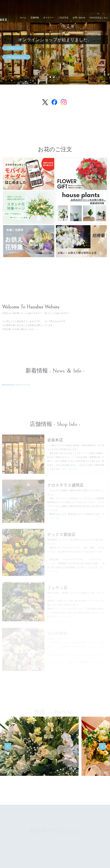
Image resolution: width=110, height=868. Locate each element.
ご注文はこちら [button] (13, 48)
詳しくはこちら (70, 471)
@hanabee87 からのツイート (16, 385)
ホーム (23, 17)
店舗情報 (35, 17)
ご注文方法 (63, 17)
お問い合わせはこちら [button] (16, 57)
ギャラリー (48, 17)
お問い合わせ (79, 17)
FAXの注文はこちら (99, 17)
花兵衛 (16, 10)
